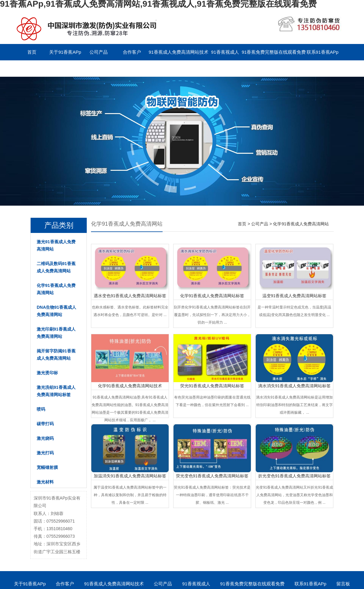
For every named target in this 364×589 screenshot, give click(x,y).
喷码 (41, 409)
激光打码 (45, 453)
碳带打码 (45, 424)
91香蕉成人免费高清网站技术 (179, 52)
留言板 (32, 68)
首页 (32, 52)
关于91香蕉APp (65, 52)
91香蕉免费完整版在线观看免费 (274, 52)
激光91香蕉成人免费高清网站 (56, 245)
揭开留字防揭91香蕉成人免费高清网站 (56, 355)
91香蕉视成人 (225, 52)
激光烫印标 (47, 373)
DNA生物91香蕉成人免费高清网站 (56, 311)
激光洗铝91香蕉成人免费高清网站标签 (56, 391)
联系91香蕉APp (323, 52)
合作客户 (132, 52)
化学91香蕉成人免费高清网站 (56, 289)
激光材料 (45, 482)
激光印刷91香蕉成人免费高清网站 (56, 333)
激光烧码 (45, 438)
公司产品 (99, 52)
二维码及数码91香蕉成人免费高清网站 (56, 267)
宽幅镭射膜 (47, 467)
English (65, 68)
